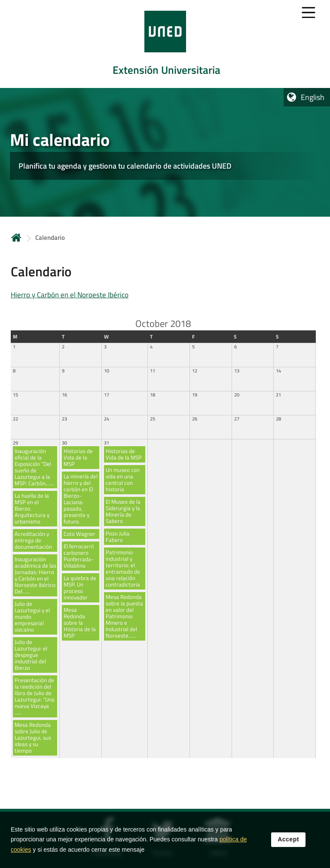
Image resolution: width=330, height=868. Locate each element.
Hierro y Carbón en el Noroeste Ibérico (70, 295)
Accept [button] (288, 840)
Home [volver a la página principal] (16, 237)
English (313, 97)
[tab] (165, 44)
